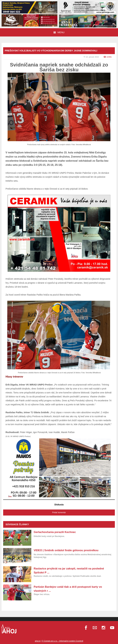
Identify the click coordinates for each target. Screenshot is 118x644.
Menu (59, 32)
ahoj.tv (38, 641)
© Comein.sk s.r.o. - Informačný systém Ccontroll (62, 641)
